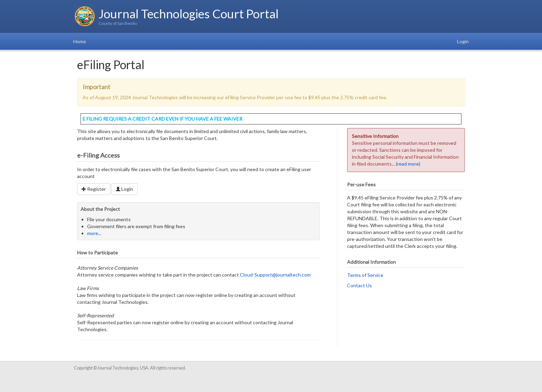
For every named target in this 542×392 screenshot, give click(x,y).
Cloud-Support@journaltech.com (275, 275)
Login (463, 41)
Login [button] (124, 189)
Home (80, 41)
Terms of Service (365, 275)
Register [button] (94, 189)
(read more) (408, 164)
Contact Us (359, 285)
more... (94, 233)
